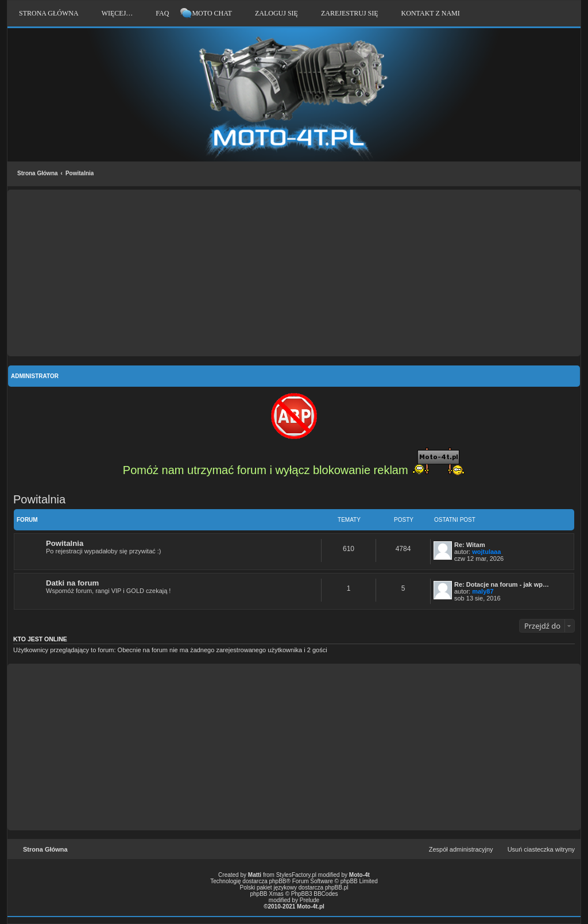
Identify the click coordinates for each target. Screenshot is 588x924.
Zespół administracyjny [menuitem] (461, 849)
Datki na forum (72, 583)
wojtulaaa (486, 552)
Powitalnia (80, 173)
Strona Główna (38, 173)
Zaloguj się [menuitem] (276, 13)
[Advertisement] (294, 273)
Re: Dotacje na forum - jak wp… (502, 584)
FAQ (162, 13)
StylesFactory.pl (296, 875)
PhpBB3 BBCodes (315, 894)
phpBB (278, 881)
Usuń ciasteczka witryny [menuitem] (541, 849)
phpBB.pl (337, 888)
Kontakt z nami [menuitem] (431, 13)
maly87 (483, 591)
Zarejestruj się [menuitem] (350, 13)
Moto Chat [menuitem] (212, 13)
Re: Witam (470, 545)
